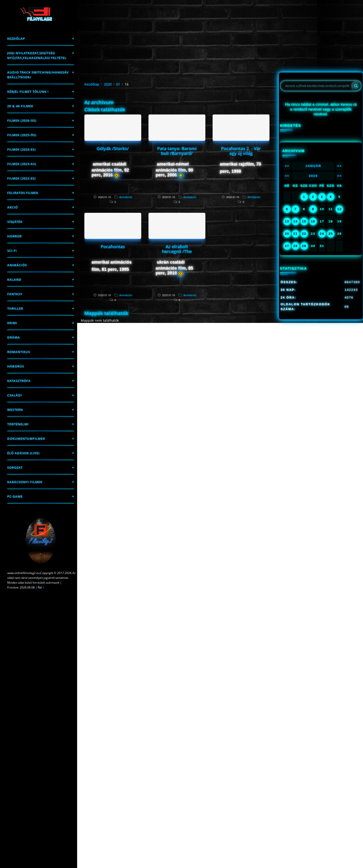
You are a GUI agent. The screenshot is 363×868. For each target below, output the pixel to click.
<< (287, 166)
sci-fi (12, 251)
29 (304, 246)
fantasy (15, 294)
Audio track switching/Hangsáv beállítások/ (38, 75)
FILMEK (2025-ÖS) (22, 135)
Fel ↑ (41, 587)
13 (287, 221)
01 (118, 84)
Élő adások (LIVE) (23, 453)
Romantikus (19, 352)
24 (322, 234)
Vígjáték (15, 222)
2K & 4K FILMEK (20, 106)
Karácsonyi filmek (25, 482)
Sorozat (15, 467)
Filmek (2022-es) (21, 178)
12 (339, 209)
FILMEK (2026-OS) (22, 120)
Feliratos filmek (23, 193)
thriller (15, 308)
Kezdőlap (16, 39)
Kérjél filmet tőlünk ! (28, 92)
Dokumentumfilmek (26, 439)
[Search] (356, 86)
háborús (16, 366)
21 (296, 234)
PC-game (15, 496)
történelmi (18, 424)
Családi (15, 395)
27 (287, 246)
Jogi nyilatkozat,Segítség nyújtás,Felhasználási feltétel (37, 55)
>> (339, 166)
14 (296, 221)
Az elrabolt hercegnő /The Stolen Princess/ (177, 251)
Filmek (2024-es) (21, 149)
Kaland (14, 280)
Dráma (14, 337)
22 (304, 234)
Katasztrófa (19, 381)
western (15, 410)
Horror (14, 236)
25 (331, 234)
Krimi (12, 323)
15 (304, 221)
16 (313, 221)
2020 (108, 84)
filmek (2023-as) (22, 164)
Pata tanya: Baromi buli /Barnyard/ (177, 151)
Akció (13, 207)
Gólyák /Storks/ (113, 148)
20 (287, 234)
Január (313, 166)
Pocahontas (113, 247)
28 (296, 246)
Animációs (17, 265)
